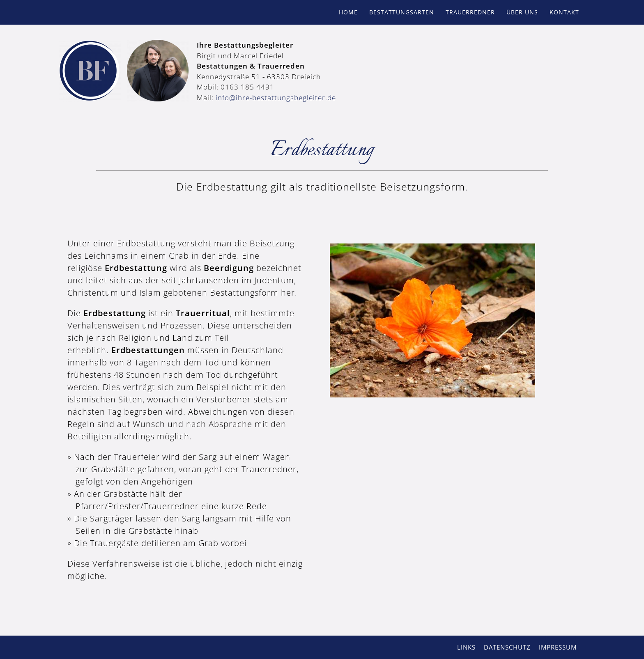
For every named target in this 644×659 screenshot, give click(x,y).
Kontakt (564, 12)
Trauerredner (470, 12)
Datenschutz (507, 647)
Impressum (558, 647)
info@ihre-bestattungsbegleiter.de (276, 98)
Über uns (522, 12)
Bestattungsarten (402, 12)
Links (466, 647)
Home (348, 12)
